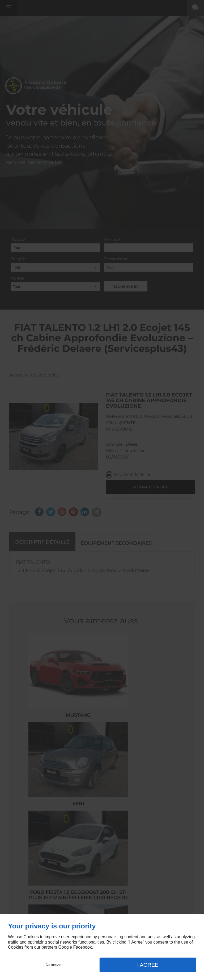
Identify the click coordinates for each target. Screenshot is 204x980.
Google (65, 947)
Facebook (82, 947)
